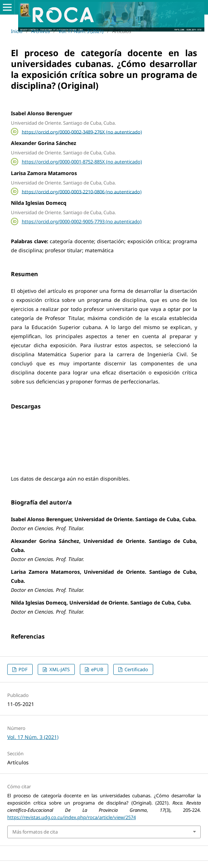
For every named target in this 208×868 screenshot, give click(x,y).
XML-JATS (59, 669)
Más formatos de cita (35, 832)
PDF (23, 669)
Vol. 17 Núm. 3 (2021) (81, 31)
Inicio (17, 31)
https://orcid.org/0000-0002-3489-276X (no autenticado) (82, 132)
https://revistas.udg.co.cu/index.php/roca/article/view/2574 (72, 817)
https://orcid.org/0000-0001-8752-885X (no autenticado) (82, 162)
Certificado (136, 669)
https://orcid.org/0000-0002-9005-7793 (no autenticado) (82, 221)
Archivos (40, 31)
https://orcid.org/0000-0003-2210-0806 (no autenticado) (82, 191)
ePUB (97, 669)
